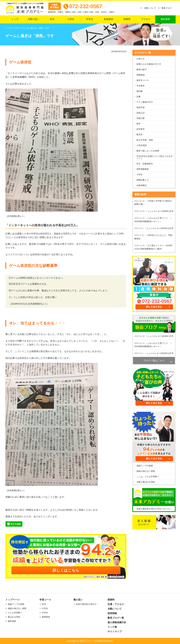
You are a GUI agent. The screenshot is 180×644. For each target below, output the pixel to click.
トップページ (12, 600)
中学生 (90, 19)
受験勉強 (141, 75)
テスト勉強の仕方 (145, 102)
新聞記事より (143, 180)
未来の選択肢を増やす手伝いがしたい (154, 509)
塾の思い (78, 600)
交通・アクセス (116, 604)
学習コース (45, 600)
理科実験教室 (143, 169)
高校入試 (141, 113)
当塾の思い (33, 19)
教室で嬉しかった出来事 (148, 151)
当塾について (150, 8)
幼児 (52, 19)
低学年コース (143, 80)
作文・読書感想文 (145, 164)
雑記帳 (140, 91)
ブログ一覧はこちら (154, 361)
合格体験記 (142, 185)
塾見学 (140, 135)
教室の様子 (142, 69)
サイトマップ (115, 631)
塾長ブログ (167, 8)
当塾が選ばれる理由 (146, 482)
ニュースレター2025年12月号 (160, 228)
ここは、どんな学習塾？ (148, 477)
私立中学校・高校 (145, 140)
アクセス (146, 19)
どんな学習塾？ (15, 613)
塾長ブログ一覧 (116, 618)
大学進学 (141, 86)
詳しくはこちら (66, 570)
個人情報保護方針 (117, 622)
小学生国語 (142, 145)
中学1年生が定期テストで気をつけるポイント (154, 157)
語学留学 (141, 129)
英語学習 (141, 107)
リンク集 (112, 627)
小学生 (71, 19)
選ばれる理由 (14, 617)
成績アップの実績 (145, 466)
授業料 (127, 19)
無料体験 (165, 19)
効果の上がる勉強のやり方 (149, 64)
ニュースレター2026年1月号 (160, 211)
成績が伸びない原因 (146, 471)
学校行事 (141, 118)
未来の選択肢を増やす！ (87, 604)
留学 (138, 124)
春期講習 (108, 19)
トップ (15, 19)
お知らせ (141, 59)
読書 (138, 97)
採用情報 (112, 613)
